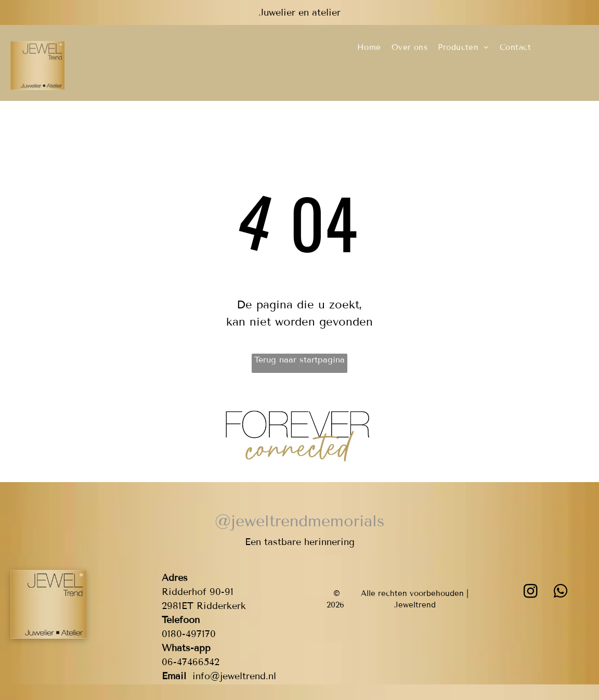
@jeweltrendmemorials (299, 521)
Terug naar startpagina (299, 360)
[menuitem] (369, 48)
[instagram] (531, 593)
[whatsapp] (561, 593)
